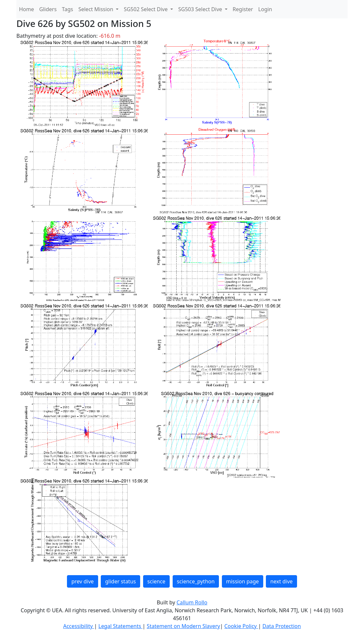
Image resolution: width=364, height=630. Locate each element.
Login (265, 9)
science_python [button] (196, 581)
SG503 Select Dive (201, 9)
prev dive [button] (82, 581)
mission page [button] (243, 581)
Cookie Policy (241, 626)
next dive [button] (281, 581)
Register (243, 9)
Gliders (48, 9)
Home (27, 9)
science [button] (156, 581)
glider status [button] (120, 581)
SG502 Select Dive (146, 9)
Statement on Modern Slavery (183, 626)
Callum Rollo (192, 602)
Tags (68, 9)
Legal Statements (120, 626)
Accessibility (78, 626)
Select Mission (96, 9)
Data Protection (281, 626)
